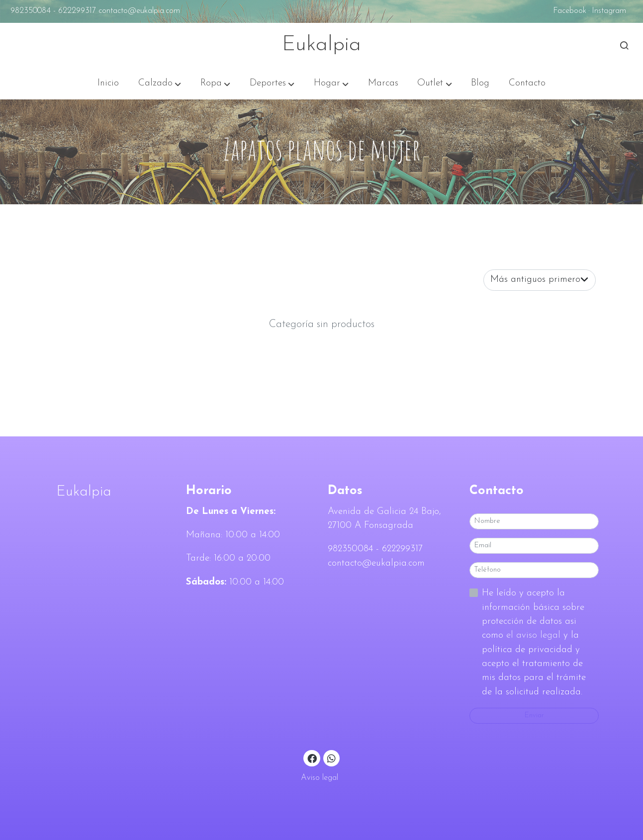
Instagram (609, 11)
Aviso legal (320, 778)
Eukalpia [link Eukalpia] (321, 45)
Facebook (570, 11)
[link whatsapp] (332, 758)
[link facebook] (312, 758)
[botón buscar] (624, 45)
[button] (160, 84)
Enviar (534, 715)
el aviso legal (535, 635)
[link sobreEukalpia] (109, 492)
